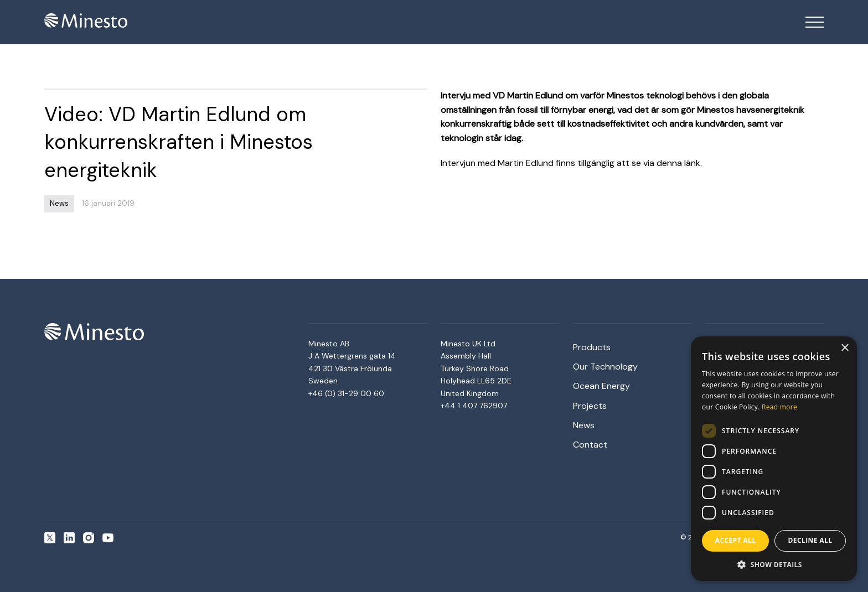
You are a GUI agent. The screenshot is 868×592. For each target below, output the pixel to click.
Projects (590, 406)
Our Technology (605, 367)
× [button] (844, 348)
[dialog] (774, 459)
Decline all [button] (810, 540)
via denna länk (672, 163)
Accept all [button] (736, 540)
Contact (590, 445)
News (584, 425)
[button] (774, 564)
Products (592, 347)
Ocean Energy (601, 386)
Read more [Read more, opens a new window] (779, 407)
